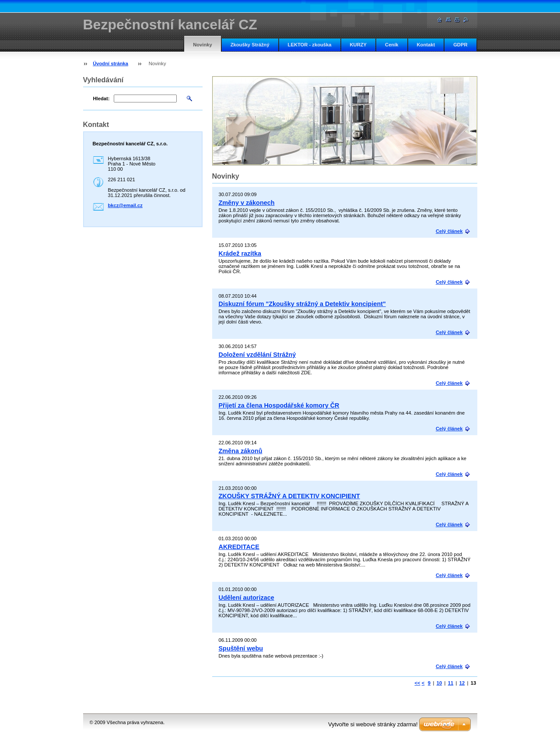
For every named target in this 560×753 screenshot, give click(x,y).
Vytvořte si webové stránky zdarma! (373, 724)
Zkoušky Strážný (250, 45)
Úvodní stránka (110, 63)
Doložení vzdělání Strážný (257, 355)
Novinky (203, 45)
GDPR (460, 45)
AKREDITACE (239, 547)
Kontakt (426, 45)
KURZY (359, 45)
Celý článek (449, 231)
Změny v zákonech (247, 203)
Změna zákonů (241, 451)
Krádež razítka (240, 253)
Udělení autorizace (247, 598)
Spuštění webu (241, 648)
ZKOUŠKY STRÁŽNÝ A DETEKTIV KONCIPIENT (289, 496)
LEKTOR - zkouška (310, 45)
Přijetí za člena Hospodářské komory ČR (279, 405)
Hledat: (101, 99)
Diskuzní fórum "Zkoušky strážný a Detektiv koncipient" (302, 304)
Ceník (392, 45)
